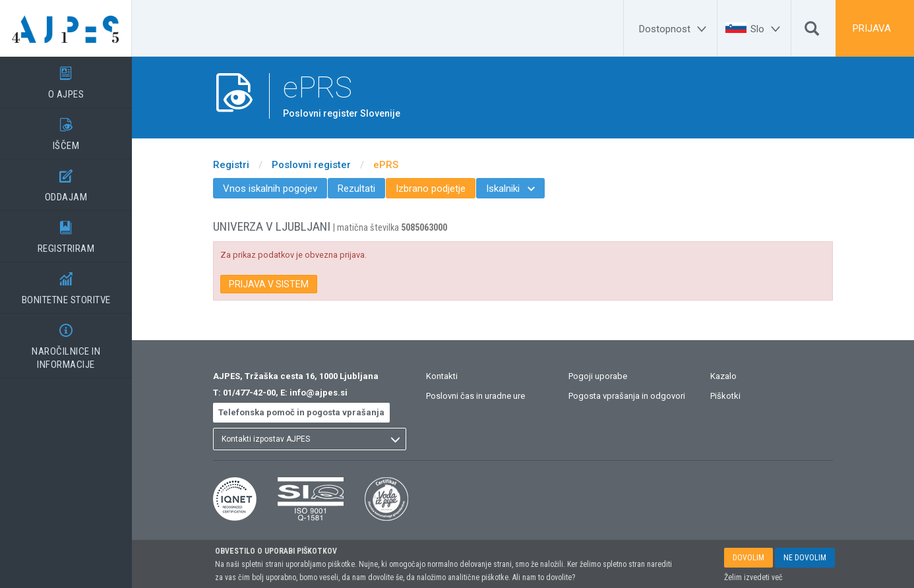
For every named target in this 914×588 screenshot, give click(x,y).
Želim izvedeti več (753, 578)
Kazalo (723, 376)
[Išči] (812, 32)
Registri (231, 165)
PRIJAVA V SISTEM (269, 284)
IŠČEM (66, 130)
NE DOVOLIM (805, 558)
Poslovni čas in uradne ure (475, 396)
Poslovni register (311, 165)
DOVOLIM (748, 558)
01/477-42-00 (249, 393)
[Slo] (767, 29)
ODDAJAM (66, 181)
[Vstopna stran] (66, 28)
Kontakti (442, 376)
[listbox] (310, 439)
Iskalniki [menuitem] (510, 189)
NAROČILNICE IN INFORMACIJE (66, 342)
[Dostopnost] (675, 29)
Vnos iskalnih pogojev (270, 189)
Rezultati (356, 189)
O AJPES (66, 78)
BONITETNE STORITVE (66, 284)
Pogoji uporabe (598, 376)
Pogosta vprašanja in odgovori (627, 396)
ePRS (386, 165)
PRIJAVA (872, 28)
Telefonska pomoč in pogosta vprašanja (301, 412)
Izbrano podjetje (431, 189)
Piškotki (725, 396)
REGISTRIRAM (66, 233)
